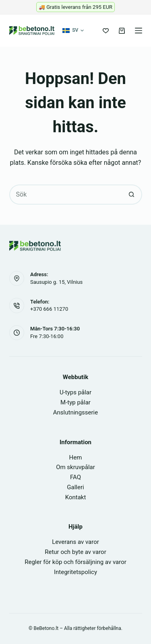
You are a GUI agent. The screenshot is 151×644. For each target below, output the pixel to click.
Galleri (75, 487)
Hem (76, 457)
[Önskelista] (106, 31)
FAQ (75, 477)
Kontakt (76, 497)
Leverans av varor (75, 542)
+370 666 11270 (49, 309)
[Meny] (139, 31)
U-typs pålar (75, 392)
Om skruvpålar (75, 467)
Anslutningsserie (75, 412)
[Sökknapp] (132, 195)
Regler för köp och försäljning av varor (75, 562)
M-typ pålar (75, 402)
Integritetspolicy (75, 572)
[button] (73, 31)
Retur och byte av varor (75, 552)
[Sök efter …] (66, 195)
